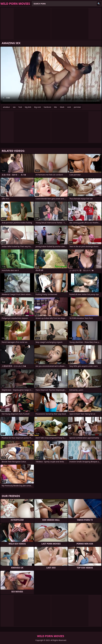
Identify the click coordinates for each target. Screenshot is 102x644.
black (62, 107)
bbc (56, 107)
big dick (28, 107)
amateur (6, 107)
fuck (20, 107)
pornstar (77, 107)
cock (69, 107)
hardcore (47, 107)
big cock (37, 107)
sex (14, 107)
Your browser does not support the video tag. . (51, 75)
